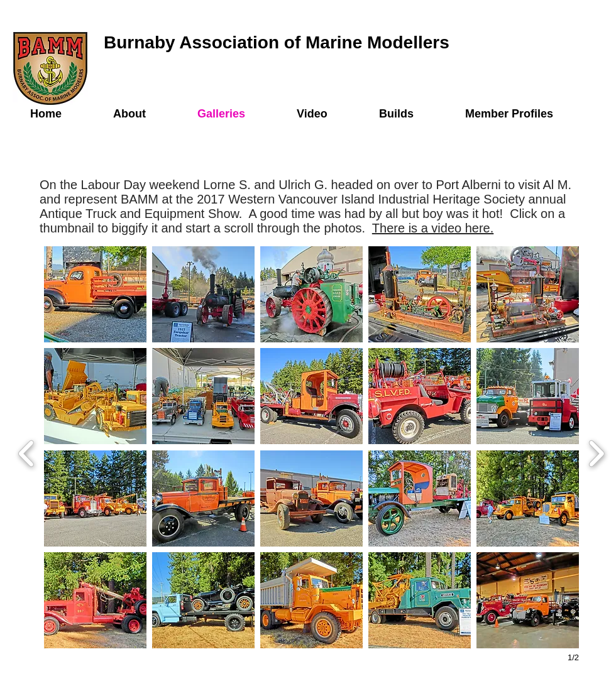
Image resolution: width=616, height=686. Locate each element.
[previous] (27, 452)
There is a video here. (433, 228)
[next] (596, 452)
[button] (95, 294)
